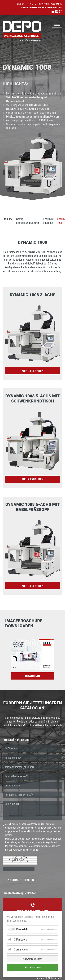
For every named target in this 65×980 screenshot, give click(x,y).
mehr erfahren (33, 371)
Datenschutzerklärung (31, 824)
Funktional (22, 940)
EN (23, 4)
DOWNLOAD (32, 676)
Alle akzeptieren (32, 967)
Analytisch (22, 950)
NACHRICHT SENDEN (21, 880)
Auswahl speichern (33, 959)
